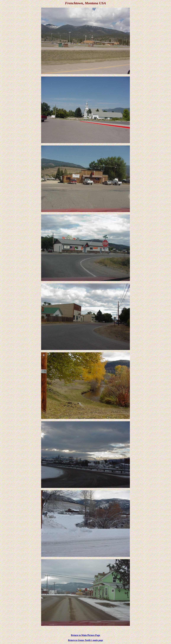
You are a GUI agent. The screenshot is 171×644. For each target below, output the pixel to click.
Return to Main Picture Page (86, 635)
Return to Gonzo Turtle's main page (85, 640)
